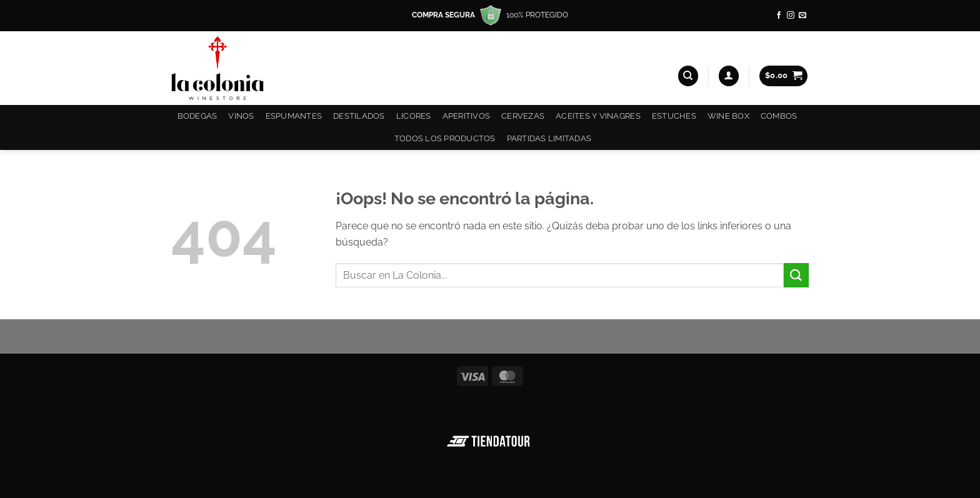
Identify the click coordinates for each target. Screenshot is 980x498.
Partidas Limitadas (549, 138)
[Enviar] (796, 275)
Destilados (359, 116)
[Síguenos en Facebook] (779, 16)
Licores (414, 116)
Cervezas (523, 116)
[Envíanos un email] (802, 16)
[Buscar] (688, 76)
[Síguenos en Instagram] (791, 16)
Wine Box (728, 116)
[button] (729, 76)
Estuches (674, 116)
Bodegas (197, 116)
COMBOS (779, 116)
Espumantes (294, 116)
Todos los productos (445, 138)
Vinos (241, 116)
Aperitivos (467, 116)
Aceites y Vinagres (598, 116)
